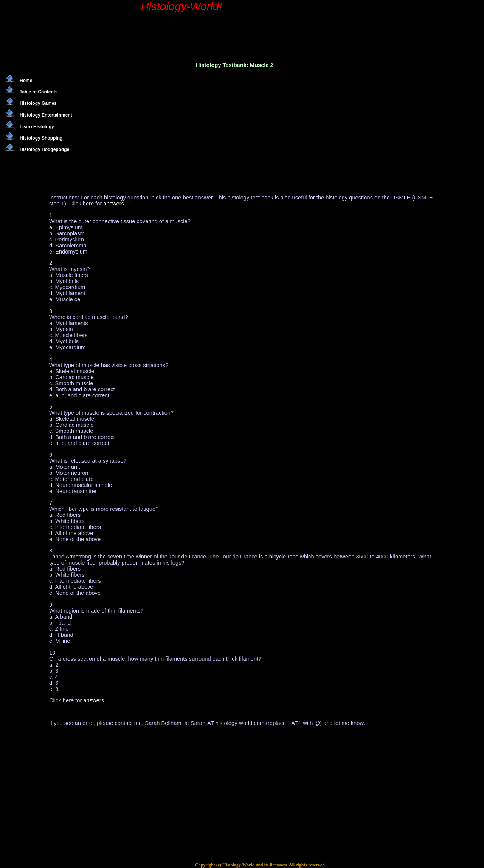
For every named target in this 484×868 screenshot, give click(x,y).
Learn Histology (37, 127)
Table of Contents (39, 92)
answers (114, 204)
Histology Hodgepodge (44, 149)
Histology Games (38, 103)
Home (26, 81)
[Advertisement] (221, 124)
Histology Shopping (41, 138)
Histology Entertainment (46, 115)
